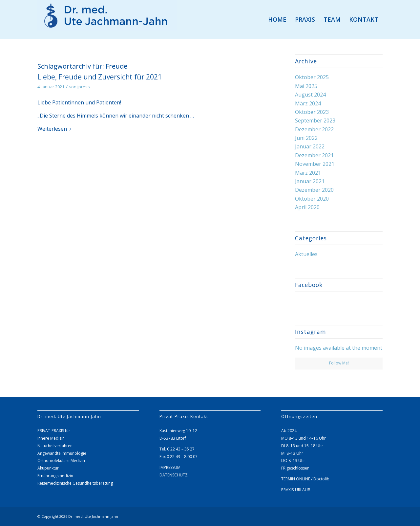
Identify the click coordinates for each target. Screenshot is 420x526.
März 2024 (308, 103)
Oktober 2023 (312, 112)
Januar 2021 (310, 181)
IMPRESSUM (170, 467)
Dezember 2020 (314, 190)
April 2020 (307, 207)
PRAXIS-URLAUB (296, 490)
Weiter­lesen (56, 129)
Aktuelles (306, 254)
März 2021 (308, 173)
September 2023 (315, 121)
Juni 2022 (306, 138)
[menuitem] (277, 19)
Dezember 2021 (314, 155)
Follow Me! (339, 363)
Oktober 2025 (312, 77)
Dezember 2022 (314, 129)
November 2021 (315, 164)
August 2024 (310, 95)
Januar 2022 (310, 146)
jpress (84, 87)
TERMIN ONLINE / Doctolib (305, 479)
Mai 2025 (306, 86)
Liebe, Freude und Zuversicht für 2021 (100, 77)
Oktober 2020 (312, 199)
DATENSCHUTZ (174, 475)
